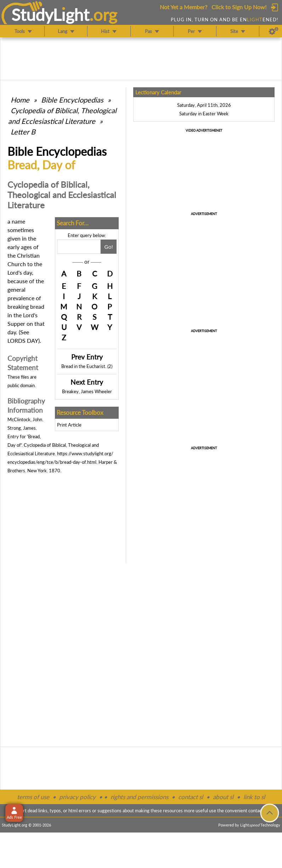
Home (20, 100)
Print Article (69, 425)
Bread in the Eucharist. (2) (87, 366)
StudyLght (50, 15)
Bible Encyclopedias (72, 100)
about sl (223, 797)
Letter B (23, 132)
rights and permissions (139, 797)
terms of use (33, 797)
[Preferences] (274, 31)
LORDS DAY (23, 340)
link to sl (254, 797)
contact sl (191, 797)
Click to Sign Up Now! (239, 7)
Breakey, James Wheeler (87, 391)
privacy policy (77, 797)
